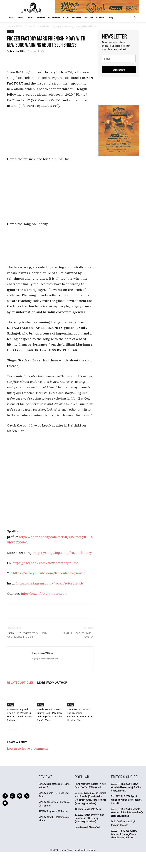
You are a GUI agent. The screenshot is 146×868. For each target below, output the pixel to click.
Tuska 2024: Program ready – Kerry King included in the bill (27, 635)
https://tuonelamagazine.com (45, 658)
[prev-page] (9, 727)
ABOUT (21, 17)
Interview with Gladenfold (87, 826)
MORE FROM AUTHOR (52, 683)
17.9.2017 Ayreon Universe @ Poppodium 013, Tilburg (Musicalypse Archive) (89, 817)
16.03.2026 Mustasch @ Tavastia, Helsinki (123, 819)
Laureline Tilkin (18, 51)
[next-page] (15, 727)
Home (12, 17)
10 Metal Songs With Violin (88, 808)
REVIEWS (41, 17)
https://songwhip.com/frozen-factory (63, 553)
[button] (135, 17)
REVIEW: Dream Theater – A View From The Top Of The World (90, 785)
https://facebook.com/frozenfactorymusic (45, 563)
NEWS (31, 17)
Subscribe (119, 70)
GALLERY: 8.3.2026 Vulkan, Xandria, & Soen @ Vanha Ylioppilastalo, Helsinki (123, 829)
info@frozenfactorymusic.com (44, 593)
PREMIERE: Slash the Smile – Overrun (77, 635)
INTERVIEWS (54, 17)
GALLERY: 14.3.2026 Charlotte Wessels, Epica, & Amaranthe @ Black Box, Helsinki (127, 808)
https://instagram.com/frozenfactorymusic (50, 583)
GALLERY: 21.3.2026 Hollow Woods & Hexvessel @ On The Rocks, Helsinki (127, 787)
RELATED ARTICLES (20, 683)
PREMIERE (77, 17)
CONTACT (101, 17)
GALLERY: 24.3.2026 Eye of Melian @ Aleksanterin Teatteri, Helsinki (127, 797)
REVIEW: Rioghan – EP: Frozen (53, 811)
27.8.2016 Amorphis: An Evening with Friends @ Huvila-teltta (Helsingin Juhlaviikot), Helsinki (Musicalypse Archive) (90, 798)
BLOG (66, 17)
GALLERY (89, 17)
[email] (119, 59)
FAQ (111, 17)
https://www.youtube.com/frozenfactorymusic (49, 573)
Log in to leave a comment (27, 748)
